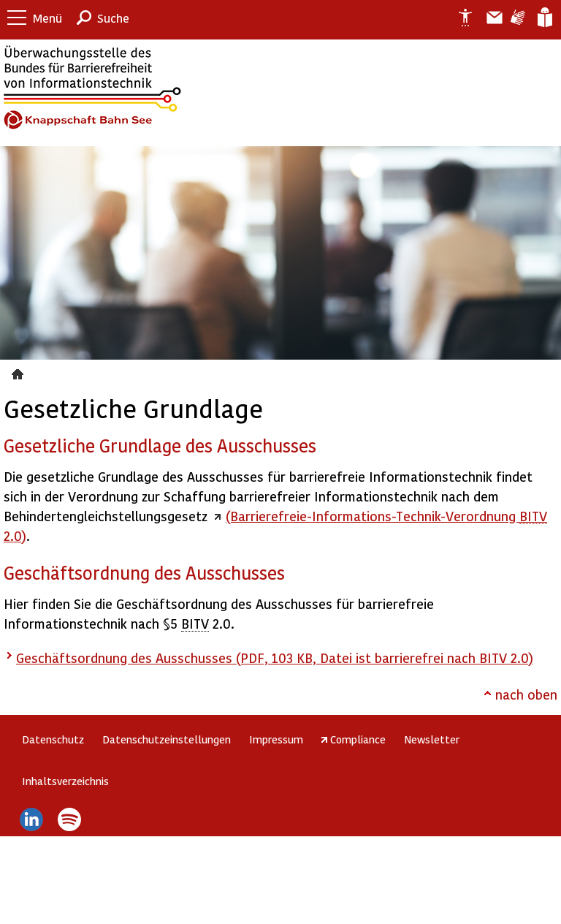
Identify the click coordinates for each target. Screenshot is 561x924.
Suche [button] (113, 18)
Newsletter (432, 739)
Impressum (276, 739)
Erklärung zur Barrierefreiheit (459, 18)
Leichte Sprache (544, 18)
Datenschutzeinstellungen (167, 739)
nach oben (526, 694)
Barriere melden (489, 18)
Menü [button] (47, 18)
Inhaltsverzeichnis (65, 781)
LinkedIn (31, 819)
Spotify (70, 819)
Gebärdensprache (517, 18)
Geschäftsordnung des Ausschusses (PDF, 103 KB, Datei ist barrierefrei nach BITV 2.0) (275, 658)
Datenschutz (53, 739)
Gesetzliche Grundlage (19, 372)
